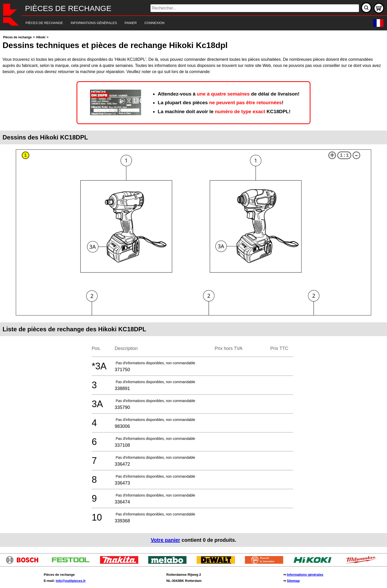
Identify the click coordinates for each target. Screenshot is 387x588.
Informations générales (305, 575)
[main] (193, 291)
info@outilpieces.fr (71, 581)
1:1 (344, 155)
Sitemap (293, 581)
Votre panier (165, 540)
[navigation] (186, 23)
